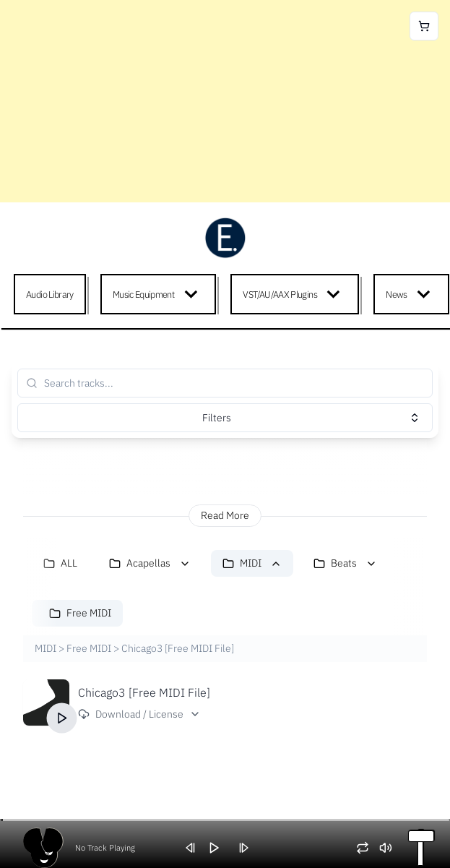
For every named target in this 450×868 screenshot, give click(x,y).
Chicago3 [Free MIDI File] (144, 692)
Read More (225, 515)
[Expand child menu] (194, 294)
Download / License (139, 714)
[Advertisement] (225, 101)
